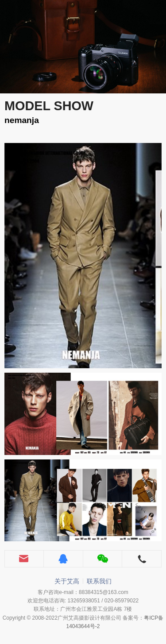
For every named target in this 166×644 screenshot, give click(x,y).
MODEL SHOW (49, 106)
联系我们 (99, 581)
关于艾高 (67, 581)
